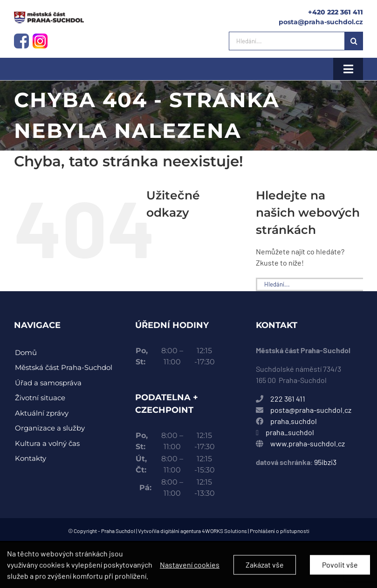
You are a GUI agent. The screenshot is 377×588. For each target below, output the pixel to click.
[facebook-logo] (21, 37)
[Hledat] (354, 41)
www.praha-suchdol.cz (308, 443)
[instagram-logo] (49, 15)
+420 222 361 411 (336, 12)
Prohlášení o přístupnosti (280, 531)
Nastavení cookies (190, 570)
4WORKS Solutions (224, 531)
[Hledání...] (287, 41)
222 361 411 (288, 399)
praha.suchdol (294, 421)
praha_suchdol (289, 432)
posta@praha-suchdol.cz (321, 22)
